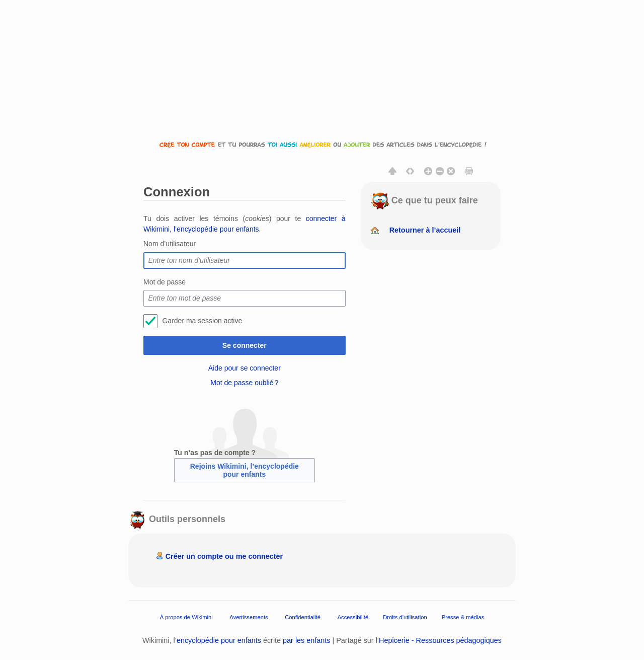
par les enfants (306, 640)
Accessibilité (353, 617)
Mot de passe (165, 282)
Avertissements (249, 617)
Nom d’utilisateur (170, 244)
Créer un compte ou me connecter (224, 556)
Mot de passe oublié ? (244, 383)
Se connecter (245, 345)
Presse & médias (463, 617)
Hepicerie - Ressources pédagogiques (440, 640)
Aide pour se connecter (245, 368)
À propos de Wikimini (186, 617)
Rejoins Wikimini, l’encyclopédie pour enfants (245, 470)
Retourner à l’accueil (425, 230)
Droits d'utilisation (405, 617)
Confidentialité (303, 617)
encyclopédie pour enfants (219, 640)
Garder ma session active (202, 321)
